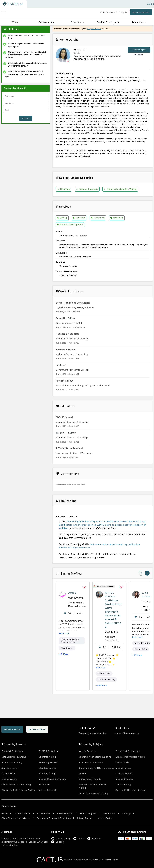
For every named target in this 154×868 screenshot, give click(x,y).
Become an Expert (53, 730)
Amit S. (73, 593)
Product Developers (108, 22)
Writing (62, 218)
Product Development (70, 225)
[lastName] (26, 103)
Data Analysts (46, 22)
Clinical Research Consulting (16, 785)
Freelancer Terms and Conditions (54, 819)
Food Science (8, 774)
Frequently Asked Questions (93, 734)
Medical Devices (87, 752)
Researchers (139, 22)
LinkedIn (58, 842)
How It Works (44, 814)
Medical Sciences (124, 779)
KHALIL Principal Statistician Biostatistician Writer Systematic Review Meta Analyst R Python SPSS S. (114, 610)
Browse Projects (88, 814)
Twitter (79, 839)
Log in (123, 12)
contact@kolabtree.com (127, 734)
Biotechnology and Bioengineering (96, 768)
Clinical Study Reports (90, 779)
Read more (64, 634)
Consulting (98, 218)
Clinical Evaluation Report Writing (19, 790)
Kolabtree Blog (61, 839)
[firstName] (26, 96)
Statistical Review (10, 768)
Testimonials (109, 814)
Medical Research (48, 790)
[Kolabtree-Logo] (13, 4)
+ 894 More (101, 686)
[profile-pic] (62, 595)
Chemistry (64, 189)
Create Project (139, 50)
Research (79, 218)
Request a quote (94, 29)
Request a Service (141, 12)
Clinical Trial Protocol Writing (130, 757)
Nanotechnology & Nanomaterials (70, 641)
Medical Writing (9, 779)
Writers (15, 22)
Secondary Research (49, 763)
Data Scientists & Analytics (15, 757)
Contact (26, 118)
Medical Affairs (123, 768)
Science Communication (91, 763)
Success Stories (22, 814)
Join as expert (108, 12)
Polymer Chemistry (88, 189)
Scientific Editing (47, 774)
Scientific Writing (47, 757)
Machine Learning (106, 680)
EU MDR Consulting (49, 752)
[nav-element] (141, 573)
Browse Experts (65, 814)
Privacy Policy (84, 819)
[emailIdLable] (26, 110)
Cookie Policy (105, 819)
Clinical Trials (104, 674)
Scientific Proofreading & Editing (95, 757)
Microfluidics (67, 648)
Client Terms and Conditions (16, 819)
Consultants (77, 22)
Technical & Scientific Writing (122, 189)
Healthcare (44, 785)
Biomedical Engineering (128, 752)
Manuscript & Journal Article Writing (93, 786)
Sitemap (126, 814)
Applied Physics (142, 643)
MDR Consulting (124, 774)
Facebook (94, 839)
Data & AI (117, 218)
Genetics (83, 774)
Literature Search (47, 768)
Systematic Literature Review (130, 790)
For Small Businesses (12, 752)
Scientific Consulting (12, 763)
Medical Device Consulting (52, 779)
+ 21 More (64, 654)
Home (5, 814)
